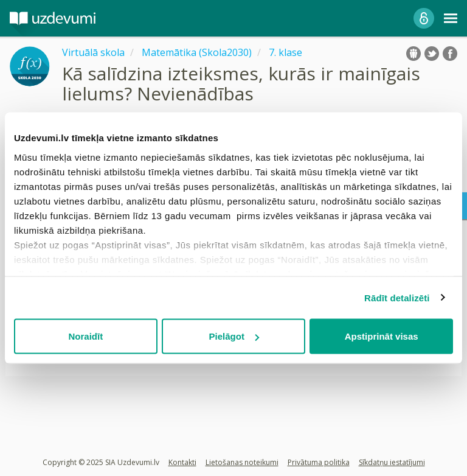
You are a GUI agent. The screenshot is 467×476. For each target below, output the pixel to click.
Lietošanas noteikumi (242, 462)
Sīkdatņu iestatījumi (392, 462)
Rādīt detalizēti (397, 297)
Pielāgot (234, 336)
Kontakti (182, 462)
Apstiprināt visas (382, 336)
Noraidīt (85, 336)
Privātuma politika (319, 462)
